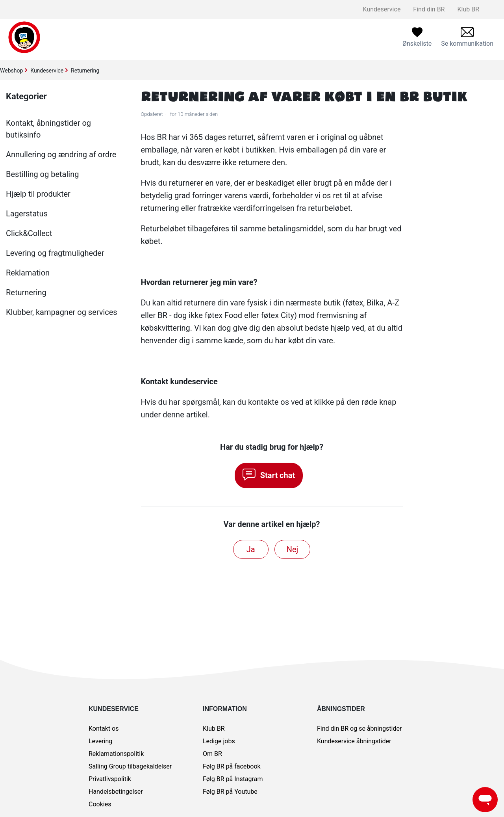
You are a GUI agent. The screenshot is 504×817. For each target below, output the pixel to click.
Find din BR (429, 9)
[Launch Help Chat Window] (485, 800)
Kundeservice (382, 9)
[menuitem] (467, 37)
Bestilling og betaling (42, 174)
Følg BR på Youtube (230, 792)
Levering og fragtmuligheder (55, 253)
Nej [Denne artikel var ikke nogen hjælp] (293, 549)
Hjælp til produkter (38, 194)
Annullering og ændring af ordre (61, 154)
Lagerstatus (27, 214)
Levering (100, 741)
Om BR (212, 754)
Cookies (100, 804)
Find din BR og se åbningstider (359, 729)
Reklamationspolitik (116, 754)
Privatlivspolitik (110, 779)
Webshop (11, 71)
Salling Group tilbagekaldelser (130, 766)
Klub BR (468, 9)
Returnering (85, 71)
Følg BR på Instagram (233, 779)
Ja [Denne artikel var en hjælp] (251, 549)
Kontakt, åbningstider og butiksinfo (48, 129)
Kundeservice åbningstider (354, 741)
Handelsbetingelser (116, 792)
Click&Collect (29, 233)
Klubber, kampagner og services (62, 312)
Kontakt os (104, 729)
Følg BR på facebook (232, 766)
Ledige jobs (219, 741)
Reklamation (28, 273)
